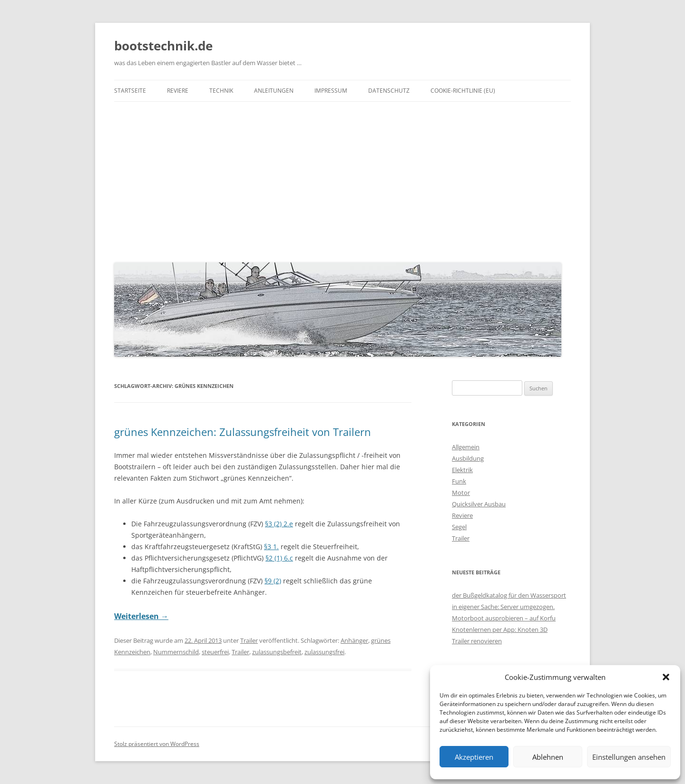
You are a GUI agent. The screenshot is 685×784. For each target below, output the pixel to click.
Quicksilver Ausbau (479, 504)
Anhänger (354, 640)
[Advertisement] (342, 180)
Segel (459, 527)
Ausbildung (468, 458)
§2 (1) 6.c (279, 558)
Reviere (178, 91)
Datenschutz (389, 91)
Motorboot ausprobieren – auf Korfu (504, 618)
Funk (459, 481)
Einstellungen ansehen (629, 757)
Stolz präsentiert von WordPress (157, 744)
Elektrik (462, 470)
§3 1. (271, 547)
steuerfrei (215, 652)
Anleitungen (274, 91)
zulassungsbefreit (277, 652)
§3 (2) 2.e (279, 524)
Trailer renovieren (477, 641)
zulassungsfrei (324, 652)
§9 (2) (273, 581)
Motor (461, 493)
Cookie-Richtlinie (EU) (463, 91)
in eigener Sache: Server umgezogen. (503, 607)
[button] (666, 677)
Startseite (130, 91)
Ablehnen (548, 757)
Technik (221, 91)
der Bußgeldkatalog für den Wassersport (509, 595)
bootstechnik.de (163, 46)
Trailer (249, 640)
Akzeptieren (474, 757)
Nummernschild (176, 652)
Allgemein (466, 447)
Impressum (331, 91)
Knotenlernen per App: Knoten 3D (500, 629)
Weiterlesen (141, 616)
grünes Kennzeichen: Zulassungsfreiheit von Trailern (243, 432)
